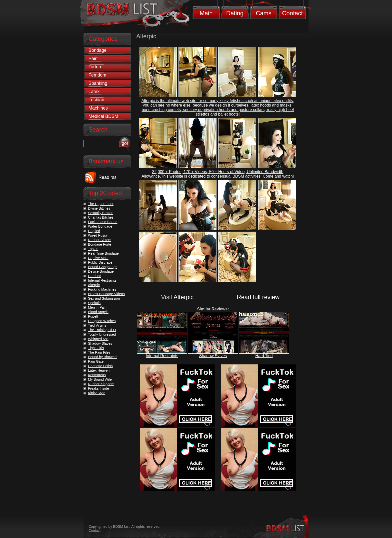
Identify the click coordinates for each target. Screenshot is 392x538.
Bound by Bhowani (103, 357)
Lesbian (96, 100)
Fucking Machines (102, 289)
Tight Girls (96, 348)
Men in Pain (97, 307)
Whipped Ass (98, 339)
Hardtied (95, 276)
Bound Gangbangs (103, 267)
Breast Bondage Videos (106, 294)
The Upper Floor (101, 204)
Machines (98, 108)
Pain (93, 59)
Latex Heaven (99, 370)
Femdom (97, 75)
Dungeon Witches (102, 321)
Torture (95, 67)
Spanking (98, 83)
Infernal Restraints (162, 356)
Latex (94, 92)
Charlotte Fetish (100, 366)
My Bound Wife (100, 379)
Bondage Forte (100, 244)
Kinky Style (97, 393)
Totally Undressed (102, 334)
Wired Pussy (98, 235)
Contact (292, 13)
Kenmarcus (97, 375)
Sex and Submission (104, 298)
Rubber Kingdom (101, 384)
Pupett (93, 316)
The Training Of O (102, 330)
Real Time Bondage (103, 253)
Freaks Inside (98, 388)
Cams (264, 13)
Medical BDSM (103, 116)
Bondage (97, 50)
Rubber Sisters (100, 240)
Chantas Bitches (101, 217)
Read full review (258, 297)
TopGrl (93, 249)
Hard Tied (264, 356)
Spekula (94, 303)
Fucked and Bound (103, 222)
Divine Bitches (99, 208)
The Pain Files (99, 352)
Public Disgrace (100, 262)
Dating (235, 13)
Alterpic (183, 297)
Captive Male (98, 258)
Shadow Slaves (213, 356)
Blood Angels (98, 312)
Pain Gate (96, 361)
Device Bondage (101, 271)
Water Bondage (100, 226)
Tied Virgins (97, 325)
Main (206, 13)
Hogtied (94, 231)
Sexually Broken (101, 213)
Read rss (107, 177)
